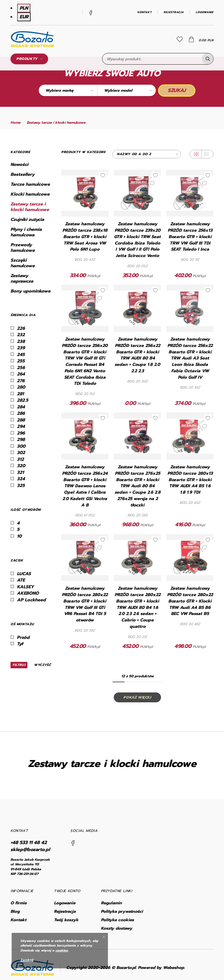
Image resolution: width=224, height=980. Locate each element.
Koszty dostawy (117, 928)
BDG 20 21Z (137, 637)
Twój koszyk (66, 920)
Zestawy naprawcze (22, 279)
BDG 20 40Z (190, 503)
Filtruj (19, 665)
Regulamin (111, 903)
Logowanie (205, 12)
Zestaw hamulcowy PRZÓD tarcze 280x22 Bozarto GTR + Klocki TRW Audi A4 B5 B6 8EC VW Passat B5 (190, 601)
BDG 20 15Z (85, 394)
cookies (62, 950)
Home (15, 123)
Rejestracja (174, 12)
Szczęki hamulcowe (23, 263)
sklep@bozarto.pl (30, 850)
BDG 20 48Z (190, 624)
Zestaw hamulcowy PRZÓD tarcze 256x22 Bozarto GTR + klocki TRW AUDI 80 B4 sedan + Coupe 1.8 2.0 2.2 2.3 (137, 355)
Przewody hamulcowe (23, 248)
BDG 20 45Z (190, 387)
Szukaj (177, 90)
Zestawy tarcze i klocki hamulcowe (56, 123)
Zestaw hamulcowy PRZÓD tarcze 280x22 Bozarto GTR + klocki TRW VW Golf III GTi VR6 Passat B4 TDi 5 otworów (85, 604)
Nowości (19, 165)
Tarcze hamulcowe (30, 184)
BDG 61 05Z (85, 515)
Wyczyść (43, 665)
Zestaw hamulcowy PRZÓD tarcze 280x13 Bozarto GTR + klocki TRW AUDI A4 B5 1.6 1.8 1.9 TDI (190, 480)
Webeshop (174, 968)
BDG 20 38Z (85, 630)
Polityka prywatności (122, 911)
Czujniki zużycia (27, 220)
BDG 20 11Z (190, 260)
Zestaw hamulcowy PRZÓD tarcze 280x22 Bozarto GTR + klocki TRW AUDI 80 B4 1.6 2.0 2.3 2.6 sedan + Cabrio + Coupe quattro (138, 607)
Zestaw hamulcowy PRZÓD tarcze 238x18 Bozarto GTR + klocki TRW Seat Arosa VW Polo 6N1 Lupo (85, 237)
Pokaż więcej (137, 697)
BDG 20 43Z (85, 260)
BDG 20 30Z (137, 381)
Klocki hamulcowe (30, 194)
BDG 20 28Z (138, 515)
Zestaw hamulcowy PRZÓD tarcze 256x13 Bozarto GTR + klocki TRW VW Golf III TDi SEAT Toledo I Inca (190, 237)
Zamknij (27, 960)
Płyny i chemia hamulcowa (26, 232)
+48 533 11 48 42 (29, 843)
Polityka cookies (117, 920)
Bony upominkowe (30, 291)
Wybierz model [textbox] (118, 90)
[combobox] (68, 90)
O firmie (19, 903)
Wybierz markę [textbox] (60, 90)
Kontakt (145, 12)
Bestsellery (22, 174)
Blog (15, 911)
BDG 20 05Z (137, 266)
